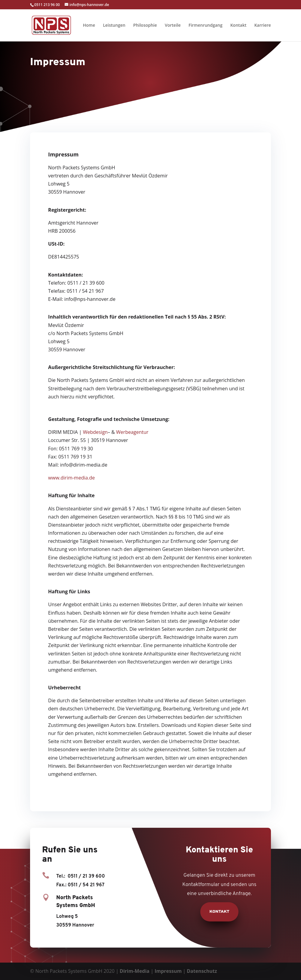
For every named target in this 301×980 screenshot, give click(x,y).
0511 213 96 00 (47, 5)
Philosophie (145, 26)
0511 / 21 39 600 (86, 876)
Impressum (168, 971)
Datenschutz (202, 971)
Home (89, 26)
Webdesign (95, 432)
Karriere (263, 26)
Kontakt (238, 26)
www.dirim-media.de (71, 478)
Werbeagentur (132, 432)
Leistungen (114, 26)
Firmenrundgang (206, 26)
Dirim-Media (135, 971)
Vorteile (173, 26)
